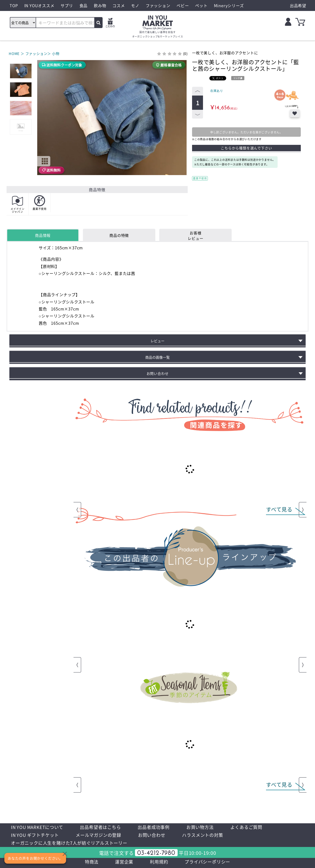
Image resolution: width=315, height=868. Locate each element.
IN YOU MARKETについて (37, 827)
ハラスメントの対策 (202, 835)
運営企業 (124, 862)
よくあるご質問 (246, 827)
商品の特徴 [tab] (119, 235)
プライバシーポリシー (207, 862)
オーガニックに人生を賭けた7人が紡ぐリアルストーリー (69, 843)
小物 (56, 53)
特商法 (92, 862)
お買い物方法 (200, 827)
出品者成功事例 (154, 827)
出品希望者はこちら (100, 827)
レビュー (157, 341)
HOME (14, 53)
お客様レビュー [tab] (195, 236)
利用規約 (159, 862)
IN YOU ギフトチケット (35, 835)
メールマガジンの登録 (98, 835)
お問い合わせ (152, 835)
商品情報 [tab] (43, 235)
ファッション (36, 53)
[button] (41, 100)
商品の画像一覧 (157, 357)
